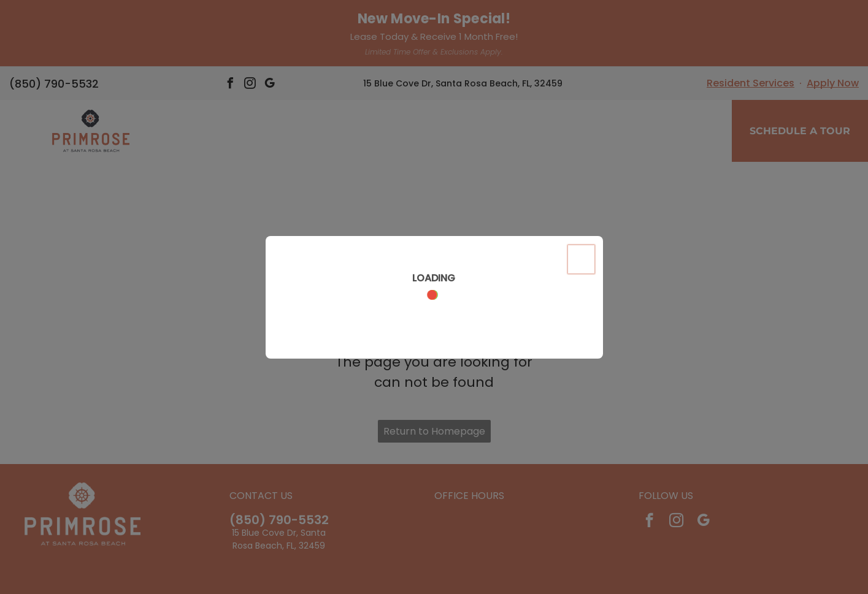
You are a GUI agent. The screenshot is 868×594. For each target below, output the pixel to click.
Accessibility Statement (442, 576)
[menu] (27, 66)
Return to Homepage (434, 364)
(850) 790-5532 (279, 453)
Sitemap (504, 576)
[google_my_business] (703, 455)
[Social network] (416, 550)
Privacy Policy (372, 576)
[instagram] (676, 455)
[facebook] (649, 455)
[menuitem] (684, 77)
